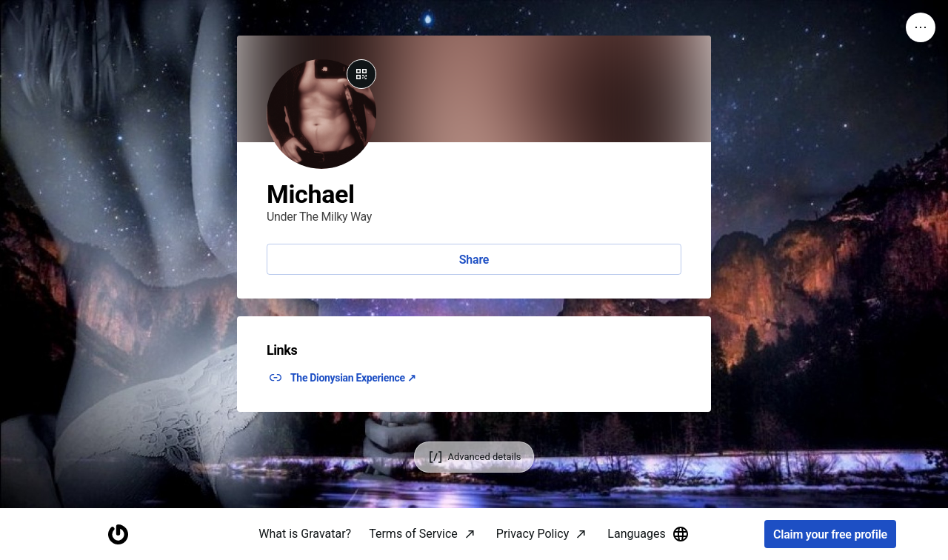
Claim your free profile (830, 534)
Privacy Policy (533, 534)
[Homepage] (118, 534)
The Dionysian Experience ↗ (353, 378)
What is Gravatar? (305, 534)
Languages (648, 534)
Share (474, 260)
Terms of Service (413, 534)
